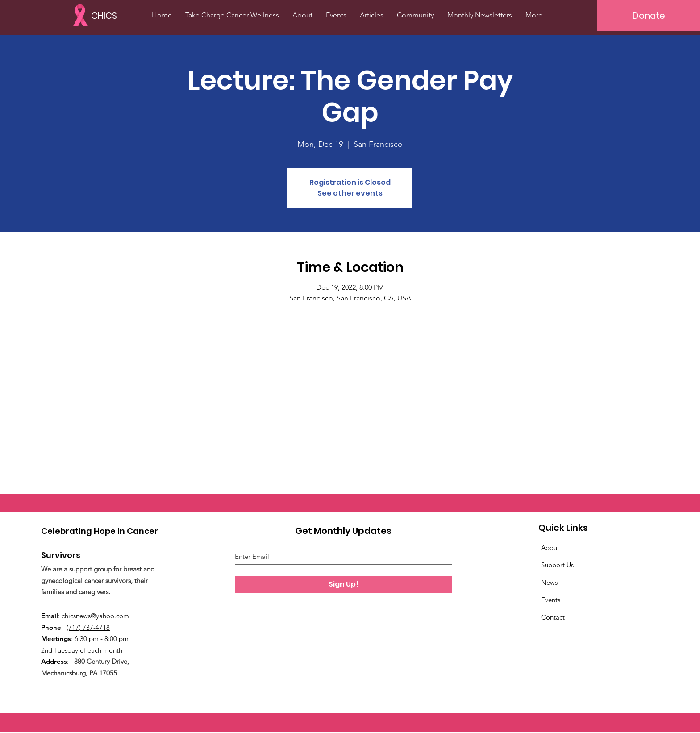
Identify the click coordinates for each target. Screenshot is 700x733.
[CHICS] (110, 15)
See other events (350, 193)
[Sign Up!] (343, 584)
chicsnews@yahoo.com (95, 616)
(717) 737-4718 (88, 627)
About (550, 548)
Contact (553, 617)
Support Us (557, 565)
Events (551, 600)
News (549, 582)
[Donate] (649, 16)
